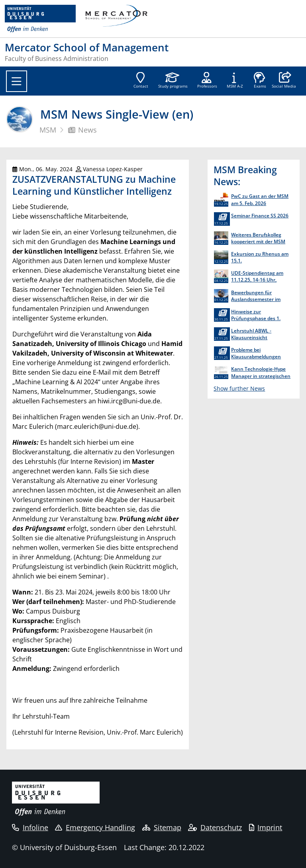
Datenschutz (215, 827)
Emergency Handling (95, 827)
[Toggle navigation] (17, 81)
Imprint (266, 827)
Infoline (30, 827)
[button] (284, 81)
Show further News (239, 388)
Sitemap (162, 827)
